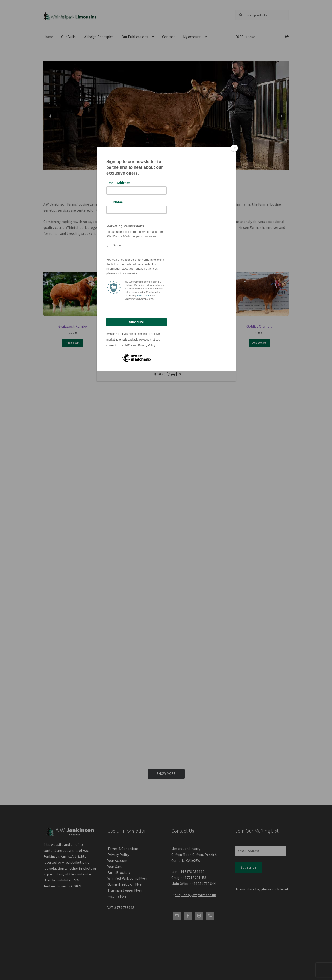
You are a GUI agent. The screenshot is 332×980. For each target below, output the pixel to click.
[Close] (234, 148)
